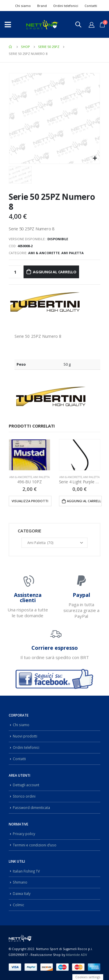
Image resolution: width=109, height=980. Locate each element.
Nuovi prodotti (25, 736)
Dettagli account (26, 785)
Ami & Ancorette (44, 253)
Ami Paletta (73, 253)
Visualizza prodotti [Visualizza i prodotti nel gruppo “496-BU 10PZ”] (30, 501)
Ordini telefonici (66, 6)
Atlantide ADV (76, 955)
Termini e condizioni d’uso (35, 845)
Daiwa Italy (22, 893)
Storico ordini (24, 796)
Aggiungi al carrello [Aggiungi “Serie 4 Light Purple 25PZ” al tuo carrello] (84, 501)
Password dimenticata (31, 807)
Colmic (18, 905)
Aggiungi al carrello (55, 272)
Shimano (20, 882)
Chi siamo (23, 6)
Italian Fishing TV (26, 871)
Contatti (91, 6)
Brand (42, 6)
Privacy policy (24, 834)
